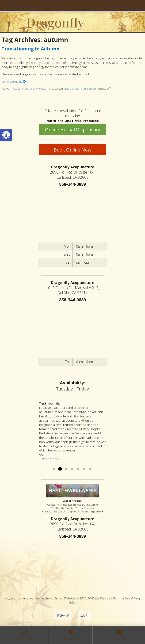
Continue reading (14, 81)
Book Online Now (72, 150)
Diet (32, 88)
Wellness (41, 88)
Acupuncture (21, 88)
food (77, 88)
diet (66, 88)
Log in (84, 615)
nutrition (86, 88)
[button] (6, 135)
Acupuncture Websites (19, 598)
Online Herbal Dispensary (73, 130)
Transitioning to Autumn (30, 49)
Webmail (63, 615)
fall (71, 88)
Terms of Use (121, 598)
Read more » (51, 459)
